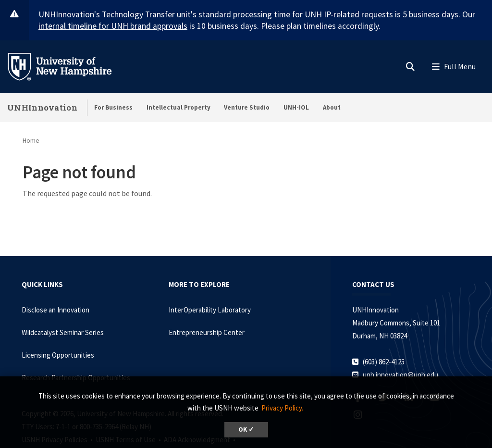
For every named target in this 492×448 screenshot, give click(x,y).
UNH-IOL (296, 107)
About (332, 107)
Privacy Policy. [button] (282, 408)
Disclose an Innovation (55, 310)
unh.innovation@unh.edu (400, 375)
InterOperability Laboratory (210, 310)
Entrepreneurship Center (207, 332)
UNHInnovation (42, 107)
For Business (113, 107)
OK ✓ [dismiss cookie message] (246, 429)
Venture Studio (247, 107)
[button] (410, 64)
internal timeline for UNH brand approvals (113, 26)
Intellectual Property (178, 107)
